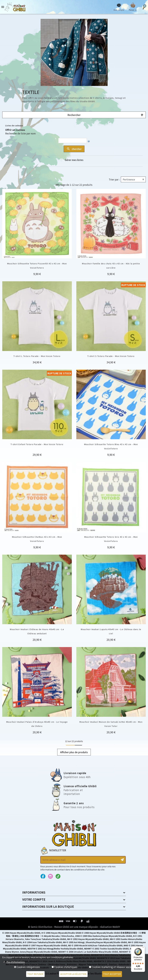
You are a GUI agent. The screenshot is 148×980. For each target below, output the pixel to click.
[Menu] (143, 948)
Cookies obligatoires (28, 967)
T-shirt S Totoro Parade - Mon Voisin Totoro (111, 356)
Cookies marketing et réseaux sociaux (113, 967)
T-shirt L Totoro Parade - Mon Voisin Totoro (37, 356)
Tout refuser (35, 974)
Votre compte (34, 899)
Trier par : (114, 179)
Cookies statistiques (66, 967)
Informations (34, 892)
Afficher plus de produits (74, 752)
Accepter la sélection (73, 974)
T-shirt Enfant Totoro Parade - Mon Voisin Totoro (37, 444)
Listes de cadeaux (14, 125)
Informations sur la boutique (48, 906)
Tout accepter (112, 974)
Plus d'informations (16, 962)
